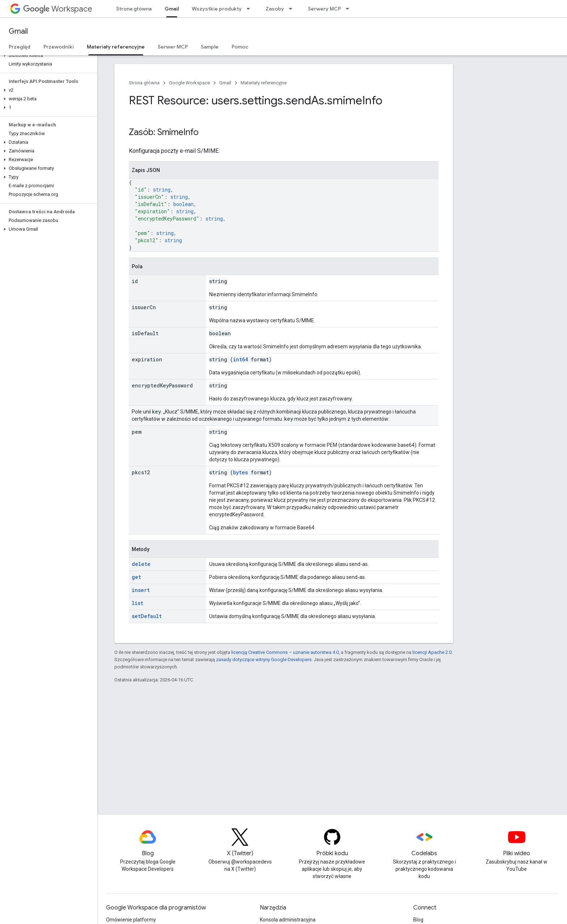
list (137, 603)
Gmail (18, 31)
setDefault (147, 616)
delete (141, 564)
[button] (47, 55)
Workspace (58, 9)
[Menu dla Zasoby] (293, 9)
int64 (240, 359)
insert (141, 590)
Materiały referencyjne (264, 83)
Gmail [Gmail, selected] (172, 9)
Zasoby (275, 9)
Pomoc (240, 47)
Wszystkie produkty (217, 9)
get (136, 577)
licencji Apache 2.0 (432, 652)
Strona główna (134, 9)
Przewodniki (59, 47)
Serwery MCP (324, 9)
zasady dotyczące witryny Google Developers (264, 660)
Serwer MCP (173, 47)
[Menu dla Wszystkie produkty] (250, 9)
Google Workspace (189, 83)
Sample (210, 47)
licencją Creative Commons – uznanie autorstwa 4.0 (285, 652)
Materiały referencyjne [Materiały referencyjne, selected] (116, 47)
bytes (240, 472)
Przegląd (20, 47)
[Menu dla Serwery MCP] (350, 9)
